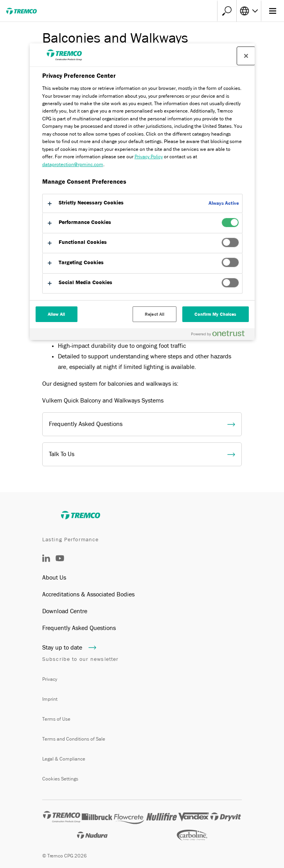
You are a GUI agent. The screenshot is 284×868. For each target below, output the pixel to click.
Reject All (155, 314)
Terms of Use (56, 719)
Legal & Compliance (64, 759)
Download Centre (65, 611)
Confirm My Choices (215, 314)
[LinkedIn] (46, 560)
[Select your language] (249, 11)
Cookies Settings (60, 779)
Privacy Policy (149, 157)
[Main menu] (272, 11)
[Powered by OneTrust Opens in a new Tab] (221, 335)
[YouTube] (60, 564)
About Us (54, 578)
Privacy (50, 679)
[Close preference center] (246, 56)
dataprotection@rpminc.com (73, 164)
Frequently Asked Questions (79, 628)
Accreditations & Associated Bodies (88, 594)
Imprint (50, 699)
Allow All (57, 314)
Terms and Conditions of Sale (74, 739)
